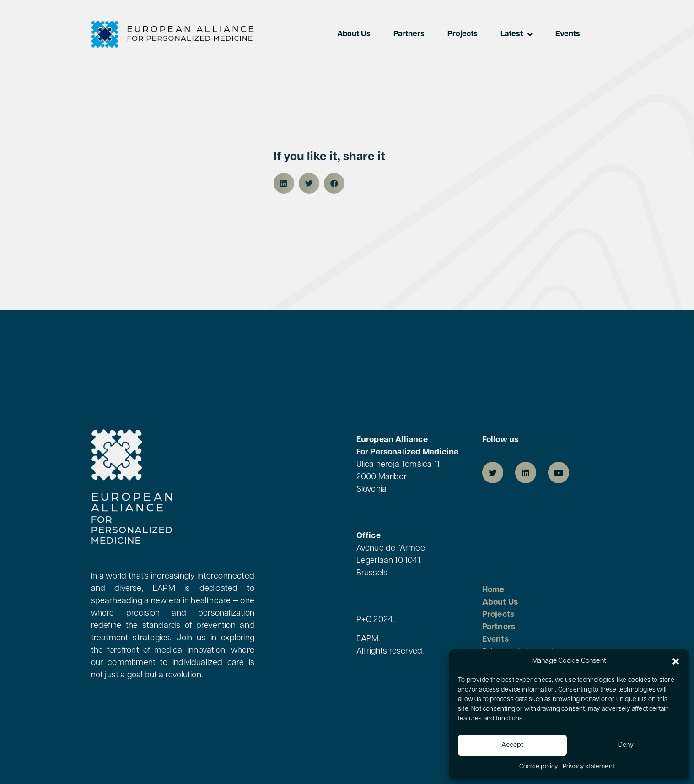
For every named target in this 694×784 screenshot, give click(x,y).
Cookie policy (539, 767)
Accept (512, 745)
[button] (676, 661)
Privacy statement (589, 767)
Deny (626, 745)
